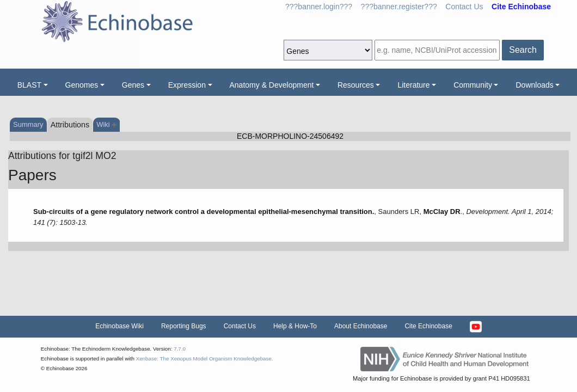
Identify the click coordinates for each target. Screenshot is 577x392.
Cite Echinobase (428, 326)
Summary (28, 124)
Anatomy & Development (272, 85)
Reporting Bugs (184, 326)
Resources (356, 85)
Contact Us (464, 7)
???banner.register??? (399, 7)
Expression (187, 85)
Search (523, 50)
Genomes (82, 85)
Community (473, 85)
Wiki (106, 124)
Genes (133, 85)
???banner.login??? (319, 7)
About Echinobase (361, 326)
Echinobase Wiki (119, 326)
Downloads (534, 85)
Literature (413, 85)
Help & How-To (295, 326)
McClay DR (442, 212)
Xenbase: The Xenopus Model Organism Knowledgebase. (205, 359)
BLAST (29, 85)
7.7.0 (180, 349)
